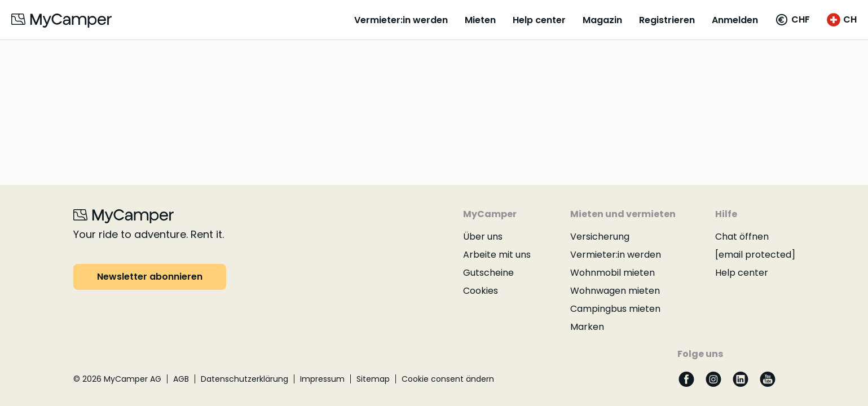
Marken (587, 327)
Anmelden (735, 20)
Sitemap (373, 379)
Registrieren (667, 20)
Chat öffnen (742, 237)
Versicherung (600, 237)
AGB (181, 379)
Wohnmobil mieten (613, 273)
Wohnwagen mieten (615, 291)
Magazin (602, 20)
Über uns (483, 237)
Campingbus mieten (615, 309)
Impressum (322, 379)
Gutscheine (488, 273)
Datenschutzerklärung (244, 379)
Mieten (480, 20)
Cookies (481, 291)
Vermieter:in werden (401, 20)
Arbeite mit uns (497, 255)
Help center (539, 20)
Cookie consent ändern (448, 379)
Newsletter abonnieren (150, 277)
